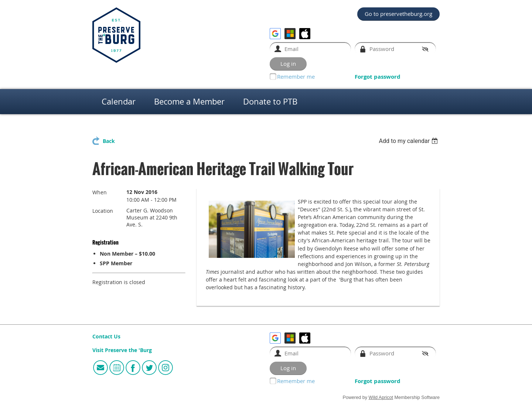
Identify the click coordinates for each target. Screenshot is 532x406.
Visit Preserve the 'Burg (122, 350)
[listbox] (409, 141)
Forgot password (378, 77)
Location (103, 211)
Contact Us (106, 337)
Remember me (296, 76)
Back (109, 141)
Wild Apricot (381, 398)
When (100, 192)
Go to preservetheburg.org (398, 14)
